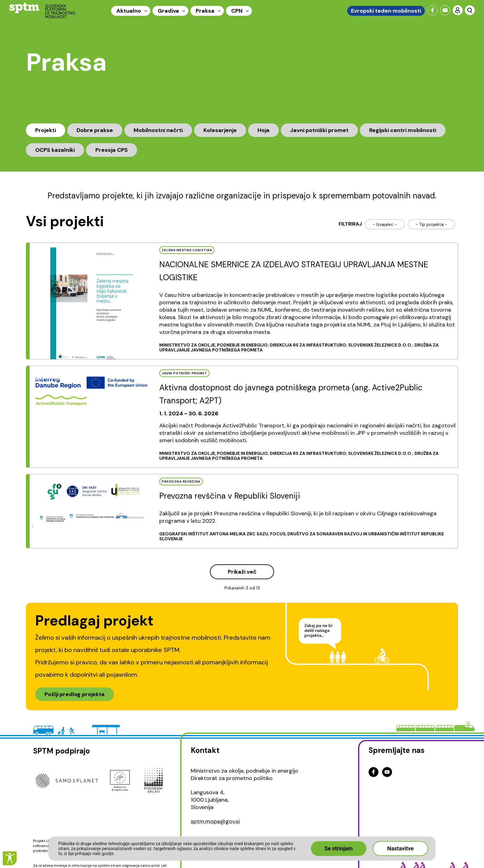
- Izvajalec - (385, 224)
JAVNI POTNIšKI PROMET (184, 373)
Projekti (46, 130)
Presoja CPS (112, 150)
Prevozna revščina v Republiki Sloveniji (230, 496)
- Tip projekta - (431, 224)
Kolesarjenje (220, 130)
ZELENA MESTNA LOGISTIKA (187, 250)
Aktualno (129, 11)
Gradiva (168, 11)
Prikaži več (242, 572)
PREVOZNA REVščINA (181, 482)
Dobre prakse (95, 130)
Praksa (205, 11)
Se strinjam (339, 848)
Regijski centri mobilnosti (403, 130)
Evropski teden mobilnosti (386, 11)
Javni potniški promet (319, 130)
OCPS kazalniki (55, 150)
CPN (237, 11)
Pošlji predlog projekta (75, 694)
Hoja (263, 130)
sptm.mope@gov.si (215, 821)
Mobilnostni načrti (158, 130)
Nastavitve (400, 848)
